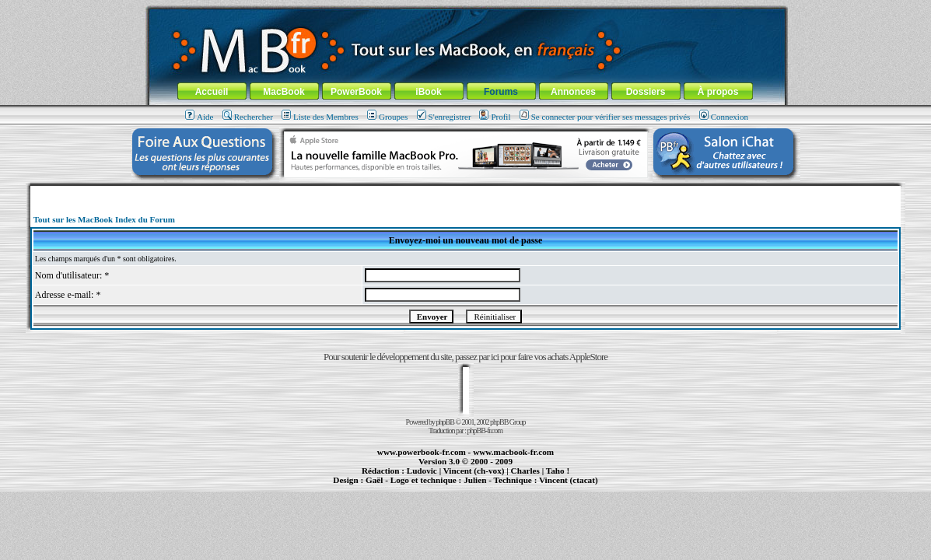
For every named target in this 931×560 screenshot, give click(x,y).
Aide (199, 117)
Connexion (724, 117)
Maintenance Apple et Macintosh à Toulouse (491, 487)
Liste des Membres (320, 117)
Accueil (212, 92)
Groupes (387, 117)
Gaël (374, 480)
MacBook (283, 92)
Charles (525, 471)
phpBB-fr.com (485, 430)
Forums (501, 92)
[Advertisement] (466, 192)
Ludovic (422, 471)
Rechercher (248, 117)
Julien (475, 480)
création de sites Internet (563, 487)
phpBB (445, 422)
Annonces (573, 92)
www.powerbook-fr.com (422, 452)
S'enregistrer (444, 117)
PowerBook (356, 92)
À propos (718, 92)
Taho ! (558, 471)
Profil (495, 117)
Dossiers (646, 92)
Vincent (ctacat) (569, 480)
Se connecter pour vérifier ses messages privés (605, 117)
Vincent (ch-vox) (474, 471)
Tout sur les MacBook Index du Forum (104, 219)
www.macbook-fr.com (513, 452)
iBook (428, 92)
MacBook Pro (414, 487)
